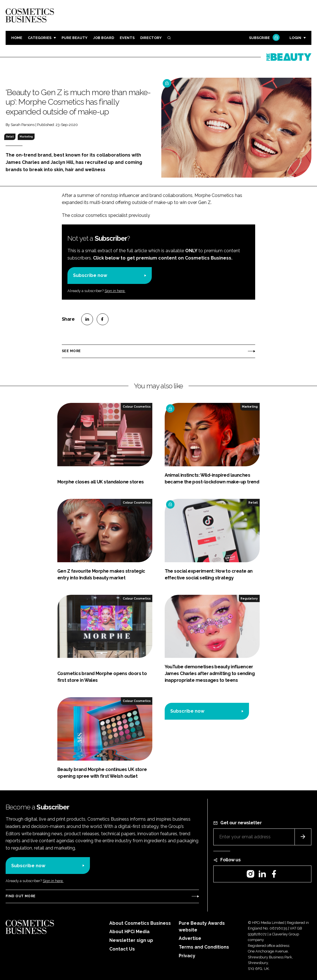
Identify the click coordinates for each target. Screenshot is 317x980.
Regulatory (249, 598)
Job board (104, 38)
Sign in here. (115, 291)
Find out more (21, 896)
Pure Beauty (74, 38)
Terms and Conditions (204, 947)
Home (17, 38)
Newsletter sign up (131, 940)
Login (295, 38)
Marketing (26, 137)
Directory (151, 38)
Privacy (187, 956)
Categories (40, 38)
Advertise (190, 938)
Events (127, 38)
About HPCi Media (129, 932)
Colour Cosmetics (137, 407)
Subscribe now (90, 275)
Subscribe (264, 38)
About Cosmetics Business (140, 923)
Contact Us (122, 949)
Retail (10, 137)
